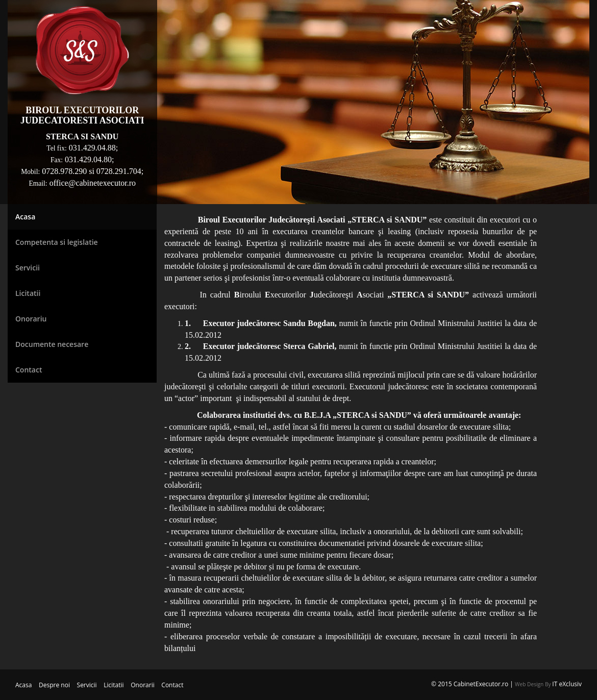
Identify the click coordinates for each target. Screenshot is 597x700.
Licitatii (114, 685)
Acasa (23, 685)
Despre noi (54, 685)
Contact (172, 685)
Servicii (87, 685)
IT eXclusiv (567, 684)
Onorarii (142, 685)
